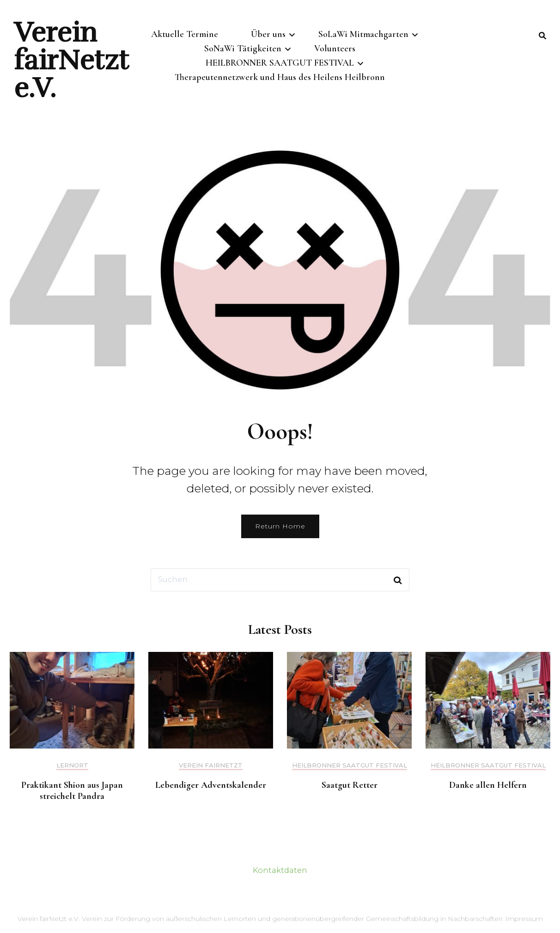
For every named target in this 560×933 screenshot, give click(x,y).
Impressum (524, 919)
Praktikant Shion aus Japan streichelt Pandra (72, 791)
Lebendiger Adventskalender (211, 785)
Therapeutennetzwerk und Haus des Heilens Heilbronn (280, 80)
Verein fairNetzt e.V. (71, 60)
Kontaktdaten (280, 870)
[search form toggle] (542, 36)
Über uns (268, 34)
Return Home (280, 526)
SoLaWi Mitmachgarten (363, 34)
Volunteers (335, 49)
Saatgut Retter (350, 785)
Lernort (72, 765)
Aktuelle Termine (185, 34)
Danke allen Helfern (488, 785)
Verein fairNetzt (211, 765)
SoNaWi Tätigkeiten (243, 49)
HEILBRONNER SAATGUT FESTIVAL (280, 65)
